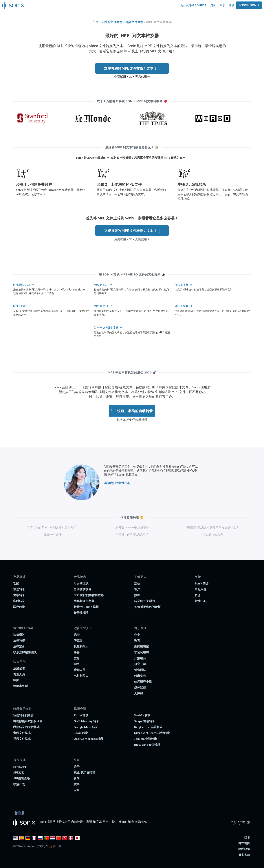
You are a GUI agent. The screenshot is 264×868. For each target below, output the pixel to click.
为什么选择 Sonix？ (194, 5)
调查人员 (19, 674)
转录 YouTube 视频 (86, 607)
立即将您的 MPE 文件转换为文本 (132, 68)
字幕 (99, 822)
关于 (222, 5)
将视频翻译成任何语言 (28, 721)
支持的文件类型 (112, 22)
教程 (111, 474)
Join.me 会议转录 (146, 739)
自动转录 (77, 822)
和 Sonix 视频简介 (126, 474)
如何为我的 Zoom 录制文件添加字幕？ (51, 527)
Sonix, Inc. (30, 846)
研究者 (78, 640)
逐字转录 (19, 595)
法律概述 (19, 635)
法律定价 (19, 646)
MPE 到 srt (20, 306)
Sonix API (20, 766)
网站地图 (244, 843)
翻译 (89, 822)
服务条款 (244, 855)
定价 (213, 5)
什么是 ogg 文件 (213, 534)
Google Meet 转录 (86, 727)
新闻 (77, 778)
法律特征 (19, 640)
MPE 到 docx (22, 285)
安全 (77, 790)
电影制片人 (81, 676)
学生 (77, 664)
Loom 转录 (81, 733)
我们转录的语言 (23, 715)
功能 (16, 583)
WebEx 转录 (142, 715)
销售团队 (140, 670)
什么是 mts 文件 (51, 534)
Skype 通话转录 (145, 721)
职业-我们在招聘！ (86, 772)
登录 (232, 5)
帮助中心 (187, 470)
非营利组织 (142, 652)
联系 (77, 784)
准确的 (123, 822)
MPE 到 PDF (101, 285)
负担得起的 (139, 822)
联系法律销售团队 (25, 652)
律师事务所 (21, 686)
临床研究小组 (143, 681)
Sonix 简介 (202, 583)
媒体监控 (140, 687)
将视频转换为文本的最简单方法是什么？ (213, 527)
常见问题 (201, 589)
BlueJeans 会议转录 (147, 744)
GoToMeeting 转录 (86, 721)
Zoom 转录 (81, 715)
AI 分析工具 (81, 583)
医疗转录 (19, 607)
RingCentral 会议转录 (148, 727)
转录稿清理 (81, 613)
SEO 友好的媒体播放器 (89, 595)
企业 (137, 635)
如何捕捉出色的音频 (147, 607)
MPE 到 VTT (101, 306)
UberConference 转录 (88, 739)
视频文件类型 (134, 22)
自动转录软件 (82, 589)
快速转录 (19, 589)
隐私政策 (244, 849)
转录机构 (140, 676)
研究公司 (140, 664)
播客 (77, 652)
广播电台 (140, 658)
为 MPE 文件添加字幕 (106, 327)
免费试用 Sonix (249, 5)
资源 (198, 595)
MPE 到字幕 (181, 285)
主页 (95, 22)
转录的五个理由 (144, 601)
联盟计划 (19, 784)
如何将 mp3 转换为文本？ (132, 534)
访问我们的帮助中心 (117, 483)
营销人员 (80, 670)
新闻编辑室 (142, 646)
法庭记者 (19, 668)
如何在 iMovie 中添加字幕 (132, 527)
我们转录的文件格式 (26, 727)
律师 (16, 680)
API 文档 (19, 772)
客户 (137, 589)
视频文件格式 (22, 739)
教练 (77, 658)
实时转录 (19, 601)
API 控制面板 (22, 778)
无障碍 (139, 693)
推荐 (137, 595)
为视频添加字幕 (84, 601)
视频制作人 (81, 646)
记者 (77, 635)
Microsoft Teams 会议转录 (152, 733)
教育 (137, 640)
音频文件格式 (22, 733)
